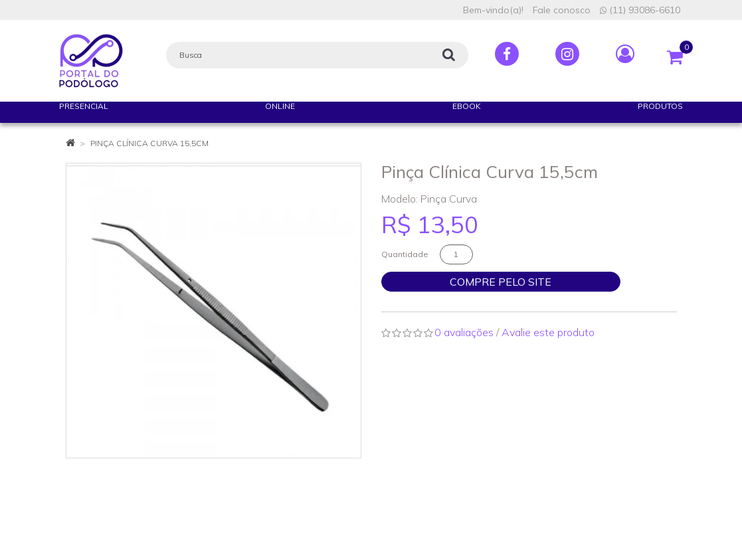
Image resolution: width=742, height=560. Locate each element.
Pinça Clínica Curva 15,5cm (149, 143)
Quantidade (405, 254)
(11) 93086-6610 (640, 10)
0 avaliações (464, 332)
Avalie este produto (548, 332)
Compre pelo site (501, 282)
